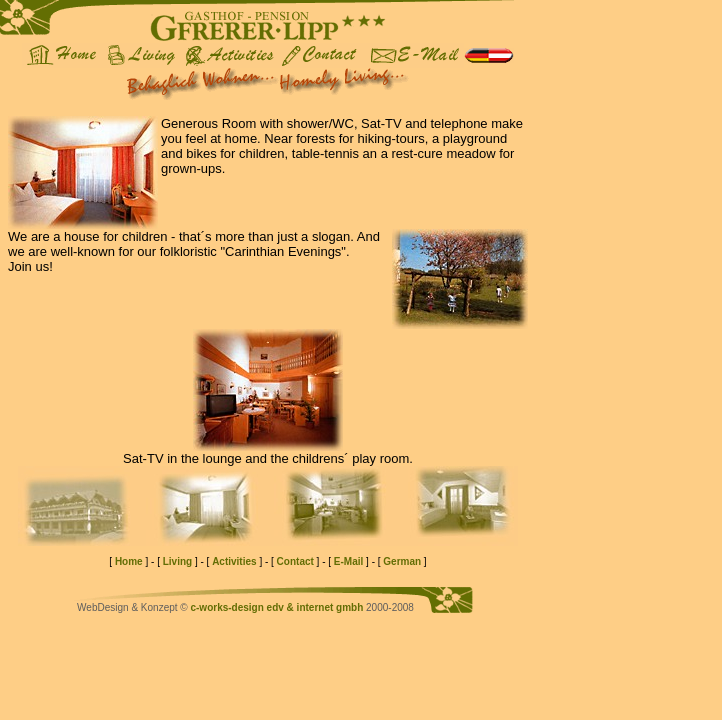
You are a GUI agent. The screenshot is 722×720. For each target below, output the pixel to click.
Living (177, 561)
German (402, 561)
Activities (234, 561)
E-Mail (348, 561)
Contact (295, 561)
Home (129, 561)
